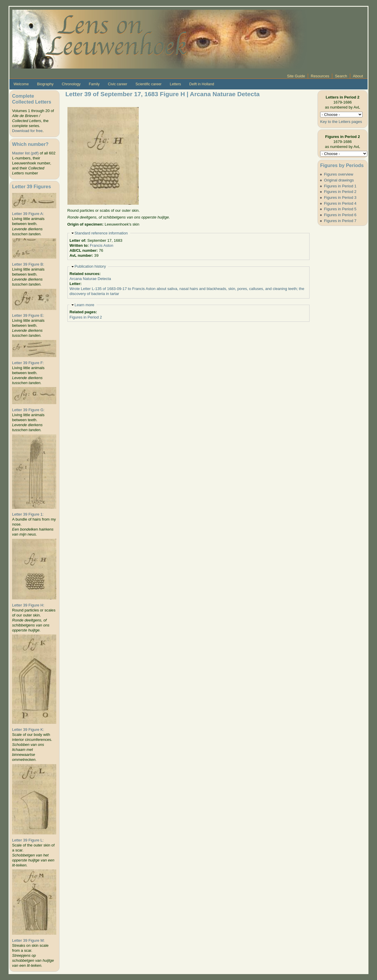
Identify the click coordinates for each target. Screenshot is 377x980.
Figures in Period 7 (340, 221)
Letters (175, 84)
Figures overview (339, 174)
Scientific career (149, 84)
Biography (45, 84)
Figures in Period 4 (340, 203)
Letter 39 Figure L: (28, 840)
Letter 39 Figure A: (28, 214)
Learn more (84, 305)
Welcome (21, 84)
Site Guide (296, 76)
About (358, 76)
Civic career (118, 84)
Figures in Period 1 (340, 186)
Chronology (71, 84)
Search (341, 76)
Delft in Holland (202, 84)
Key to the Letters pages (341, 122)
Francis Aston (101, 245)
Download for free (27, 131)
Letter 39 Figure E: (28, 315)
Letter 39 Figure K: (28, 730)
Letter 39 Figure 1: (28, 514)
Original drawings (339, 180)
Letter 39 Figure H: (28, 605)
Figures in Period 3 (340, 197)
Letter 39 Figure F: (28, 363)
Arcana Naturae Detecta (90, 279)
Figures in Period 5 (340, 209)
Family (94, 84)
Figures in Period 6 (340, 215)
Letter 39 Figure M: (28, 940)
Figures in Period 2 (86, 317)
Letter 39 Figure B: (28, 264)
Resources (320, 76)
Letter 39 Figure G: (28, 410)
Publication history (90, 266)
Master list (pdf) (25, 153)
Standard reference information (101, 233)
